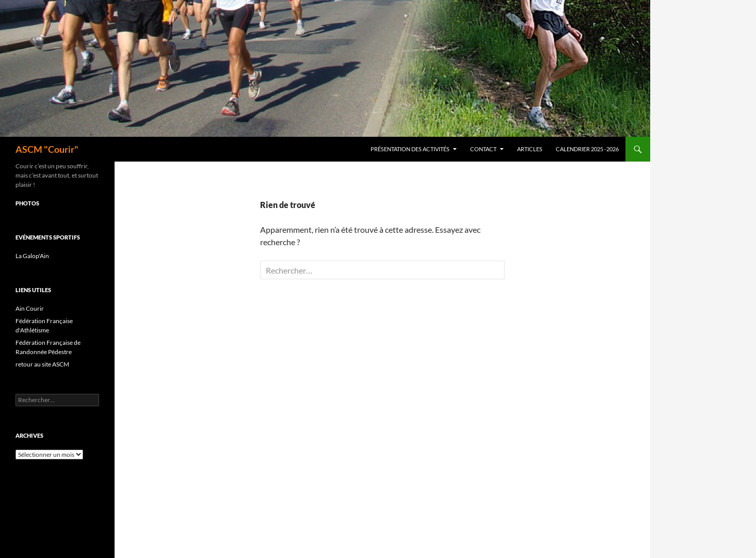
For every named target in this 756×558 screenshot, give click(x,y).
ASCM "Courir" (47, 149)
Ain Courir (30, 308)
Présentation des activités (410, 149)
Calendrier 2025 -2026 (587, 149)
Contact (483, 149)
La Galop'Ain (32, 256)
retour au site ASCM (42, 364)
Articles (530, 149)
